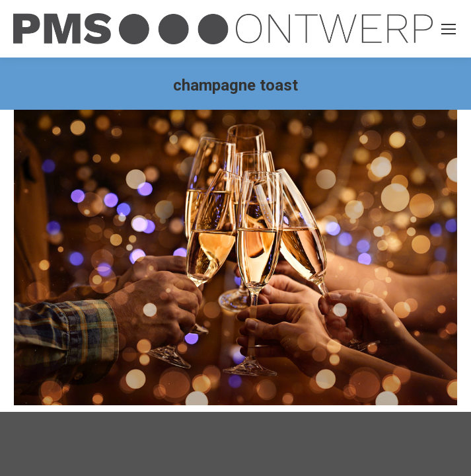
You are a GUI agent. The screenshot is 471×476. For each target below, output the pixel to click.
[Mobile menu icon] (449, 29)
